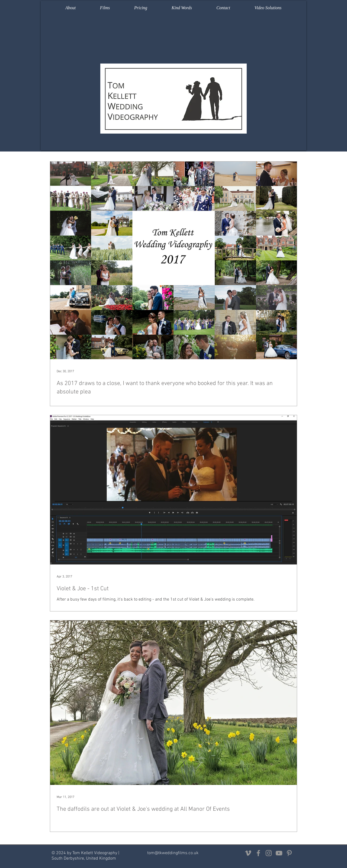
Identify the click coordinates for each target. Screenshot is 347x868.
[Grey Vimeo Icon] (248, 853)
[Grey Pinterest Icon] (289, 853)
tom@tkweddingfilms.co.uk (173, 853)
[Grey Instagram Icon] (269, 853)
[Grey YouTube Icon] (279, 853)
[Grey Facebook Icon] (258, 853)
